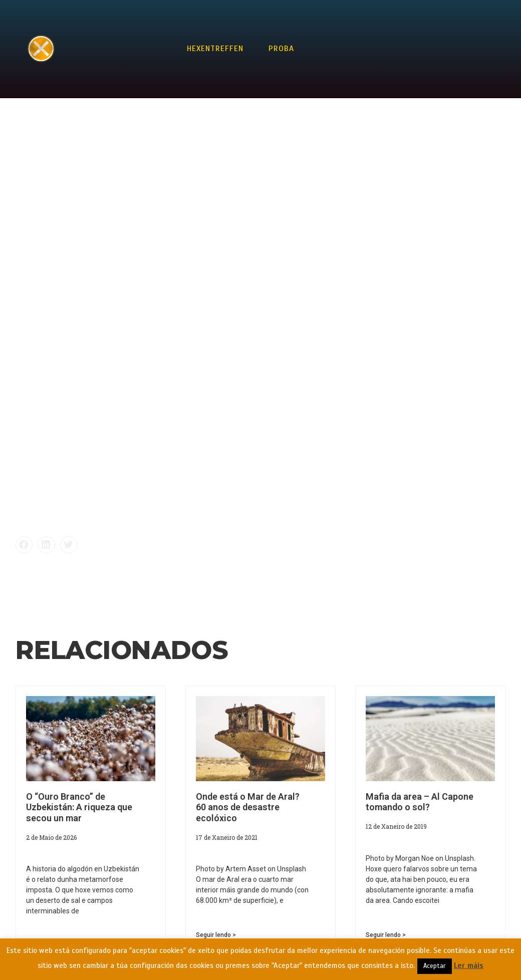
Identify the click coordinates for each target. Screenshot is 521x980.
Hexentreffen (215, 49)
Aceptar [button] (435, 966)
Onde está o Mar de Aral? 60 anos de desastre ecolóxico (248, 807)
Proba (281, 49)
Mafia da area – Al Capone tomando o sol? (420, 802)
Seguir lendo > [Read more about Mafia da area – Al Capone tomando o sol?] (386, 935)
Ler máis (469, 965)
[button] (24, 545)
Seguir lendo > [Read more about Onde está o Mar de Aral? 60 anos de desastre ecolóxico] (216, 935)
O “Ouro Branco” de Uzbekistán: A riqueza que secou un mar (79, 807)
